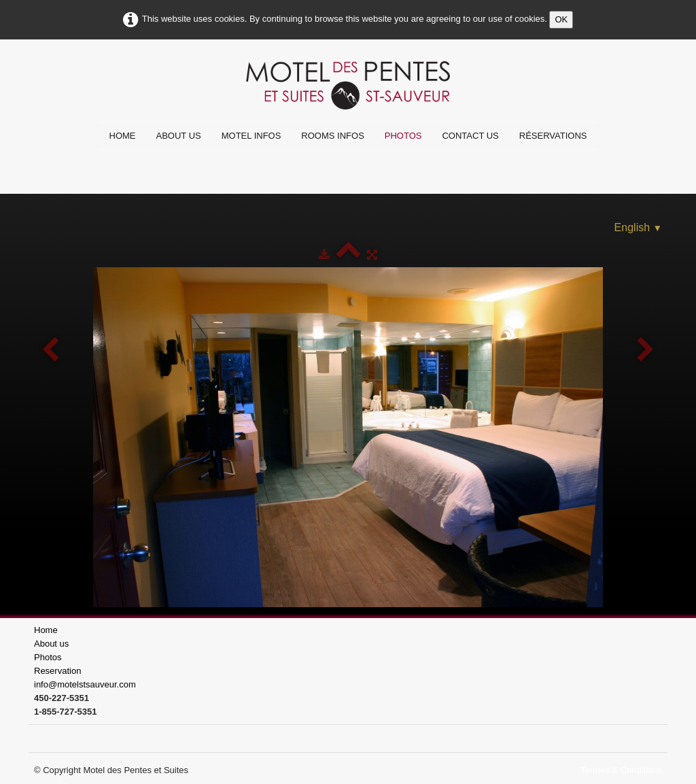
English (638, 227)
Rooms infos (332, 136)
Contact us (470, 136)
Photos (403, 136)
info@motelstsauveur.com (85, 684)
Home (123, 136)
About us (179, 136)
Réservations (553, 136)
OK (561, 19)
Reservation (57, 671)
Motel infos (251, 136)
